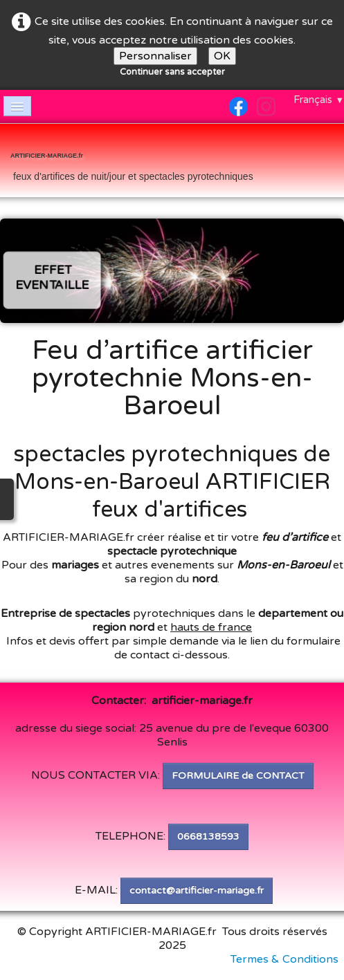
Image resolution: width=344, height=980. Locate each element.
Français (319, 100)
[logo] (132, 162)
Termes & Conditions (284, 959)
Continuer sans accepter (172, 72)
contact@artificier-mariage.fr (197, 890)
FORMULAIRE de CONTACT (238, 776)
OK (222, 56)
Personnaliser (155, 56)
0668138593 (208, 836)
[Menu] (17, 106)
